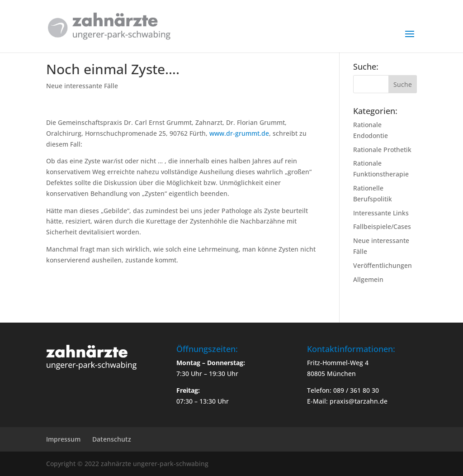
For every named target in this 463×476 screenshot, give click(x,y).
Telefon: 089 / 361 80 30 (343, 390)
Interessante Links (381, 213)
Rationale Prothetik (382, 150)
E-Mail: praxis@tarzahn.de (347, 401)
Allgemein (368, 279)
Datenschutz (112, 439)
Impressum (63, 439)
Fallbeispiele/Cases (382, 226)
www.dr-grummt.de (239, 133)
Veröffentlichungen (383, 265)
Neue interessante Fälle (82, 86)
